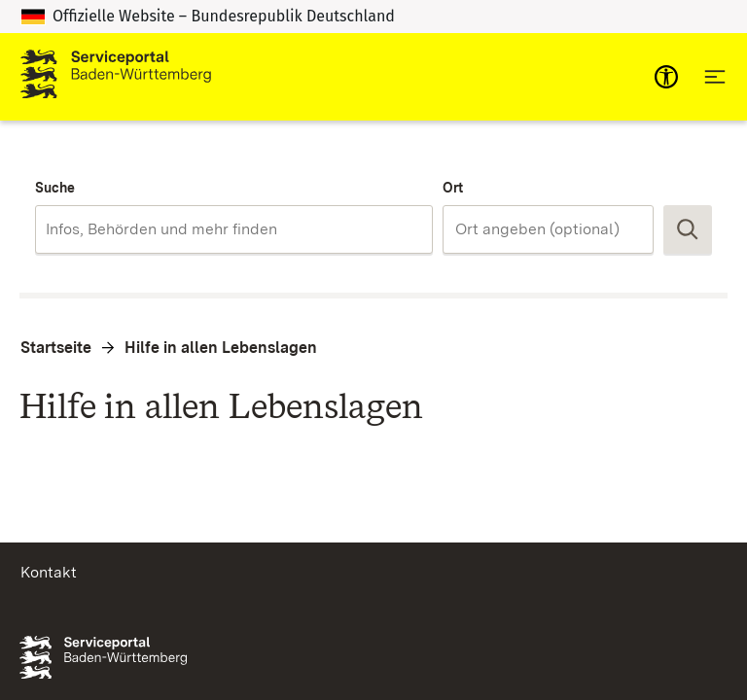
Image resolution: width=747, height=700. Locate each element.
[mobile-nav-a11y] (666, 77)
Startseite (56, 348)
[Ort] (548, 229)
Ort (453, 188)
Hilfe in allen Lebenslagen (221, 348)
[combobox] (234, 229)
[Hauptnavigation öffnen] (715, 77)
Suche (55, 188)
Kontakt (49, 572)
